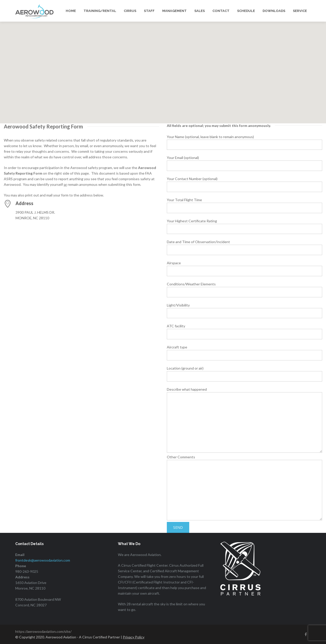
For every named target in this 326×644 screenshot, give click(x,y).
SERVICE (300, 11)
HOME (71, 11)
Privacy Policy (134, 637)
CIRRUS (130, 11)
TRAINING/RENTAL (100, 11)
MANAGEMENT (174, 11)
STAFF (149, 11)
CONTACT (221, 11)
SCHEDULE (246, 11)
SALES (200, 11)
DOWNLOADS (274, 11)
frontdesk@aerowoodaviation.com (43, 560)
